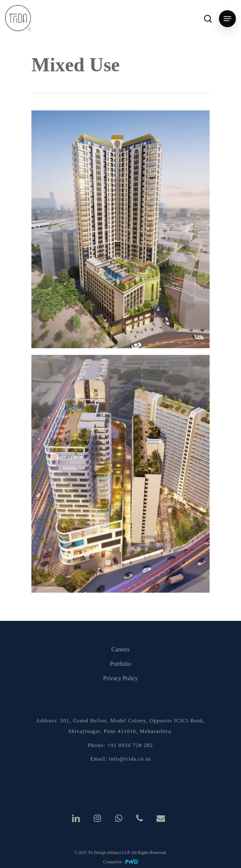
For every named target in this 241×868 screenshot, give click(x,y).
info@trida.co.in (130, 759)
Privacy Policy (120, 678)
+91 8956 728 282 (130, 745)
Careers (121, 650)
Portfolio (120, 664)
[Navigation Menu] (227, 19)
